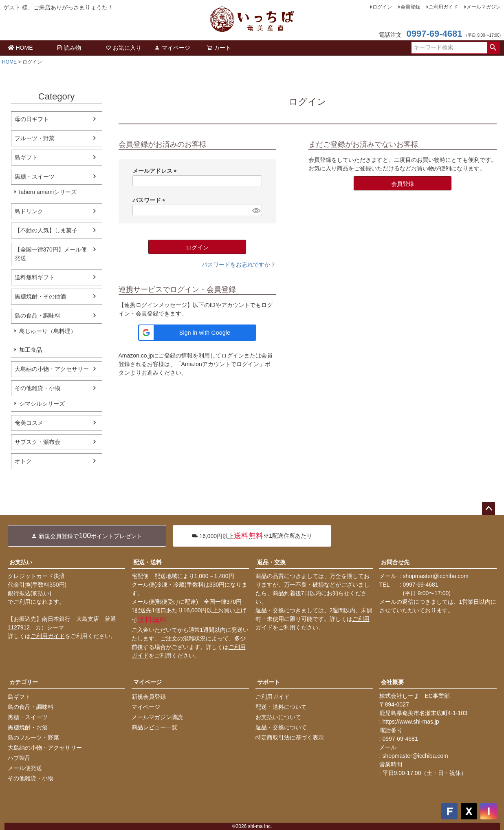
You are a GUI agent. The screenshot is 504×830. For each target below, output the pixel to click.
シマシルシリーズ (42, 404)
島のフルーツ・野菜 (33, 737)
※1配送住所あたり (252, 536)
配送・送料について (281, 707)
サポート (269, 682)
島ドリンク (29, 211)
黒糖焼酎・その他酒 (40, 296)
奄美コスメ (29, 423)
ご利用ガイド (443, 7)
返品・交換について (281, 727)
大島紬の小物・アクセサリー (52, 369)
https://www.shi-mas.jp (411, 722)
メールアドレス (156, 171)
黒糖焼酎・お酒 (28, 727)
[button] (197, 333)
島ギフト (26, 157)
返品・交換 (271, 562)
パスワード (150, 200)
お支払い (21, 562)
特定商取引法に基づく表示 (290, 737)
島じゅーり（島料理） (48, 331)
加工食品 (31, 350)
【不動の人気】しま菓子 (46, 230)
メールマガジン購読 (157, 717)
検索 (493, 48)
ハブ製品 (19, 758)
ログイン (382, 7)
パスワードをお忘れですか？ (239, 265)
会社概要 (392, 682)
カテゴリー (24, 682)
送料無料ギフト (35, 277)
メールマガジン (484, 7)
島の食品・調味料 (37, 316)
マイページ (172, 48)
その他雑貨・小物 (37, 388)
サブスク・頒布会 (37, 442)
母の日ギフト (32, 119)
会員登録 (410, 7)
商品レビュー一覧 (154, 727)
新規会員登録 (149, 697)
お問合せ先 (395, 562)
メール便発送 (25, 768)
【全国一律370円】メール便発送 (51, 254)
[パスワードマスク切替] (256, 210)
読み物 (69, 48)
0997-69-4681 (434, 34)
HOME (20, 48)
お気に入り (123, 48)
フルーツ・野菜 (35, 138)
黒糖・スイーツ (35, 177)
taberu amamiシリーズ (48, 192)
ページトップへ (489, 509)
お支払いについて (278, 717)
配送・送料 (147, 562)
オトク (23, 461)
